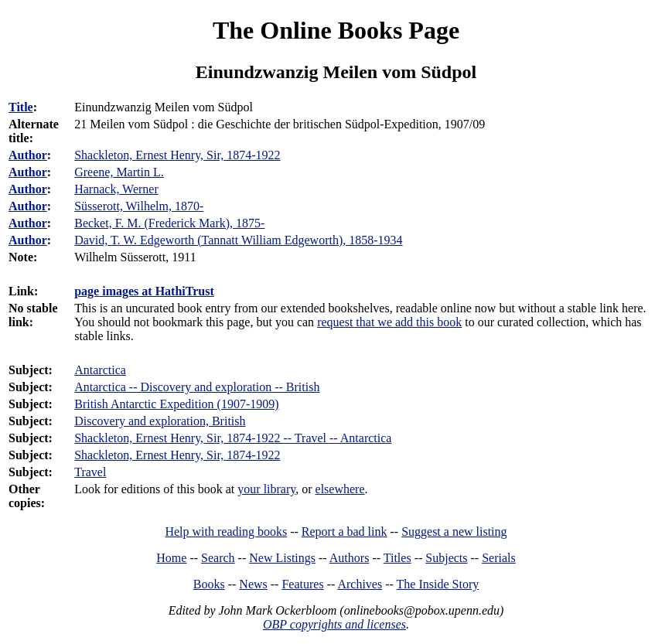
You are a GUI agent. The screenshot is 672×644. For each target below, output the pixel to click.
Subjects (446, 558)
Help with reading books (226, 532)
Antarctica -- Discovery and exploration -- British (197, 387)
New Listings (282, 558)
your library (266, 489)
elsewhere (340, 489)
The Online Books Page (336, 30)
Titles (397, 558)
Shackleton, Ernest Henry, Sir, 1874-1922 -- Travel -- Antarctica (233, 438)
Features (302, 584)
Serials (499, 558)
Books (209, 584)
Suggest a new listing (454, 532)
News (253, 584)
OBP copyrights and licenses (334, 624)
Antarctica (100, 370)
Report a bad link (345, 532)
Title (21, 107)
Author (28, 155)
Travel (90, 472)
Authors (350, 558)
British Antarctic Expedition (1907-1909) (176, 404)
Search (218, 558)
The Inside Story (438, 584)
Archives (360, 584)
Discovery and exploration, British (160, 421)
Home (171, 558)
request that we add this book (389, 322)
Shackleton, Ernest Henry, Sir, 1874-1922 (177, 455)
